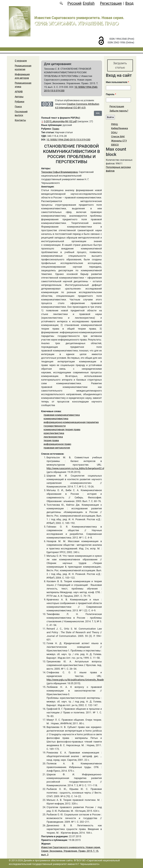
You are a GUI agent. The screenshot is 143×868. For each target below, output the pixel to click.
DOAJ (114, 132)
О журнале (21, 61)
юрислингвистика (54, 433)
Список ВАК (118, 137)
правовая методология (57, 448)
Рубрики (20, 102)
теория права (51, 440)
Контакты (20, 120)
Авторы (19, 97)
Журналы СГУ (119, 141)
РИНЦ (115, 124)
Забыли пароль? (119, 111)
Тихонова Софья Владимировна (60, 172)
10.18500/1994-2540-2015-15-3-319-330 (68, 140)
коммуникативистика (56, 419)
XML (98, 113)
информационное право (57, 444)
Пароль (111, 94)
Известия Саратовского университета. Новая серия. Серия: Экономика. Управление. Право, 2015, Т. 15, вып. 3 (71, 851)
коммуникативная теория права (62, 429)
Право (56, 129)
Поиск (18, 107)
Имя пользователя (118, 82)
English (89, 3)
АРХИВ (19, 92)
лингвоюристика (53, 437)
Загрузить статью (120, 65)
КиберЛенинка (120, 128)
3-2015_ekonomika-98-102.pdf (60, 121)
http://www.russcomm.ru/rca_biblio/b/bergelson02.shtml (78, 468)
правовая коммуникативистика (62, 415)
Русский (74, 3)
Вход (129, 3)
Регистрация (111, 3)
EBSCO (115, 145)
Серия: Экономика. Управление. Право (77, 23)
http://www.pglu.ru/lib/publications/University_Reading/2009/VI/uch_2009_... (88, 680)
